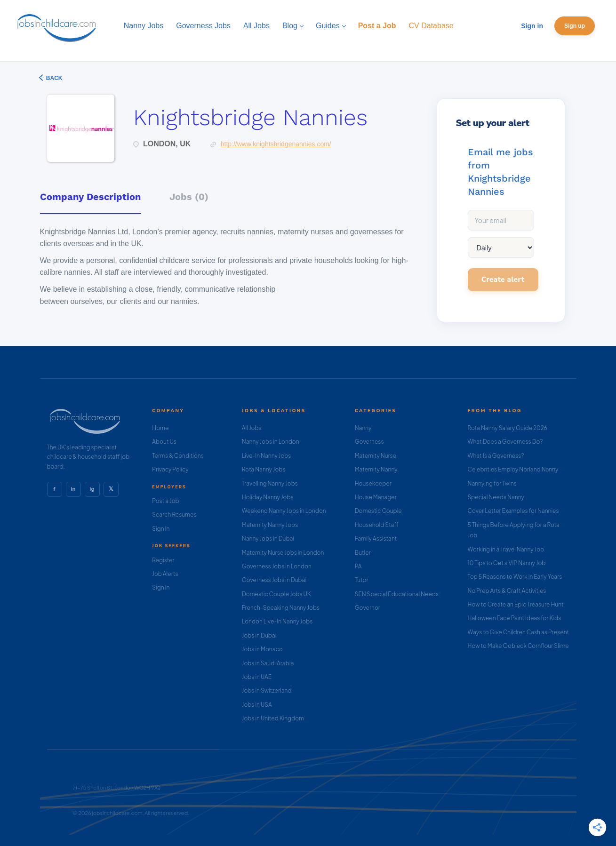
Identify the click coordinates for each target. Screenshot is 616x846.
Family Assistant (376, 539)
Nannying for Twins (492, 483)
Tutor (362, 580)
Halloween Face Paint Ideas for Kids (515, 618)
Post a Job (165, 501)
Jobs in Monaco (262, 649)
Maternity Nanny (376, 469)
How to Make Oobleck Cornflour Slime (518, 646)
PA (358, 566)
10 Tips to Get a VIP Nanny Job (507, 563)
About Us (164, 442)
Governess (369, 442)
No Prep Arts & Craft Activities (507, 591)
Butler (363, 553)
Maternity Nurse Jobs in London (283, 553)
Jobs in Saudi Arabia (268, 663)
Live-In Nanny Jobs (267, 456)
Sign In (161, 529)
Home (160, 428)
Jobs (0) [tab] (189, 197)
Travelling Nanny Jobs (270, 483)
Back (54, 78)
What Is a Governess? (496, 456)
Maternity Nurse (376, 456)
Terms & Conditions (178, 456)
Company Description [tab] (90, 197)
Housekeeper (373, 483)
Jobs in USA (257, 705)
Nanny (363, 428)
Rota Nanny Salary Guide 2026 (508, 428)
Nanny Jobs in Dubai (268, 539)
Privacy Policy (170, 469)
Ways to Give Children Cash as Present (519, 632)
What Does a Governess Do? (505, 442)
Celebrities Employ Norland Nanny (513, 469)
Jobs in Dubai (259, 635)
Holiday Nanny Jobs (268, 497)
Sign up (575, 26)
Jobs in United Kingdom (273, 718)
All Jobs (252, 428)
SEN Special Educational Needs (397, 594)
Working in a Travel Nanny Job (506, 549)
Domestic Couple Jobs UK (276, 594)
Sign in (532, 26)
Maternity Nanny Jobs (270, 525)
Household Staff (377, 525)
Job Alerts (165, 574)
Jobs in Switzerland (267, 690)
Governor (368, 608)
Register (163, 560)
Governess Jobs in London (277, 566)
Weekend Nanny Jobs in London (284, 511)
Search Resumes (174, 515)
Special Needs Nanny (496, 497)
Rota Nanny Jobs (264, 469)
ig (92, 489)
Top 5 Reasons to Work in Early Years (515, 577)
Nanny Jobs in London (271, 442)
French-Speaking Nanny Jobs (281, 608)
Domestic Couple (378, 511)
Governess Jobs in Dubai (274, 580)
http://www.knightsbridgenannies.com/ (276, 144)
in (73, 489)
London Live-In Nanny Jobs (277, 621)
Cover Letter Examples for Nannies (513, 511)
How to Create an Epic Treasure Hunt (516, 604)
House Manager (376, 497)
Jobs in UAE (257, 677)
